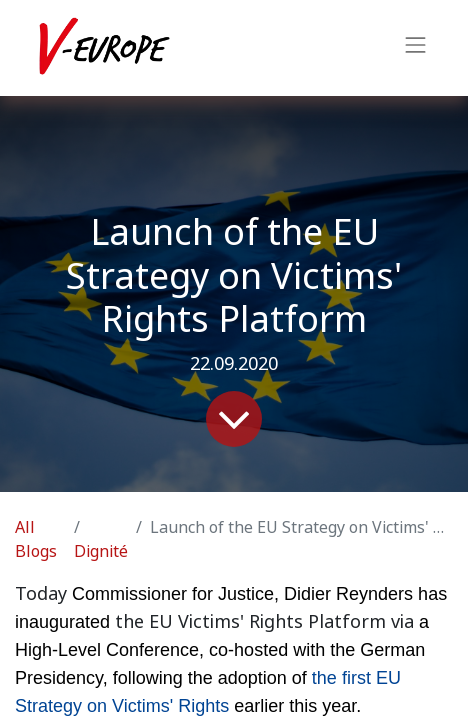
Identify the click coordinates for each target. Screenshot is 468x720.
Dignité (101, 551)
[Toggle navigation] (416, 48)
